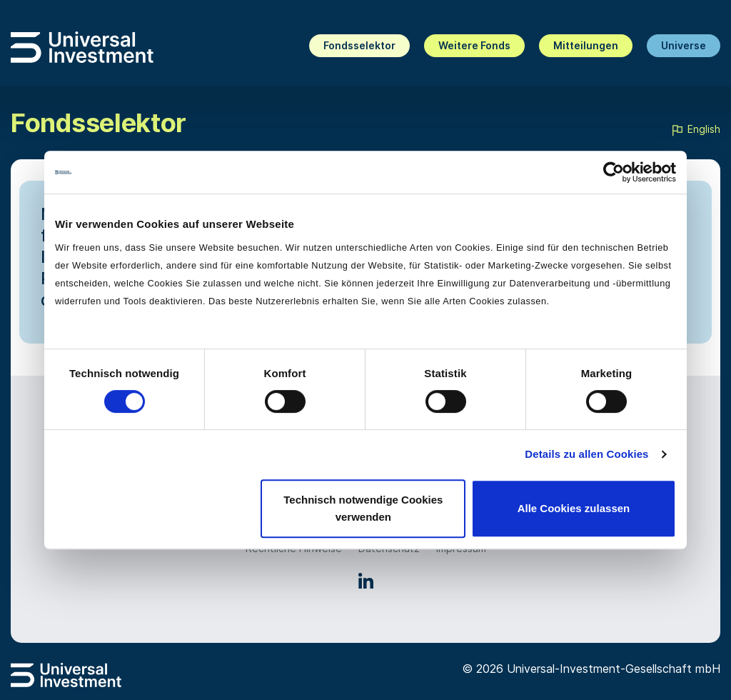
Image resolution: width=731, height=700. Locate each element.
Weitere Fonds (474, 45)
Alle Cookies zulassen (574, 508)
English (695, 130)
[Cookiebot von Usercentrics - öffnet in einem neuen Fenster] (614, 172)
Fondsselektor (359, 45)
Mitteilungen (586, 45)
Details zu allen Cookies (586, 454)
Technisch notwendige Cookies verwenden (363, 508)
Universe (684, 45)
